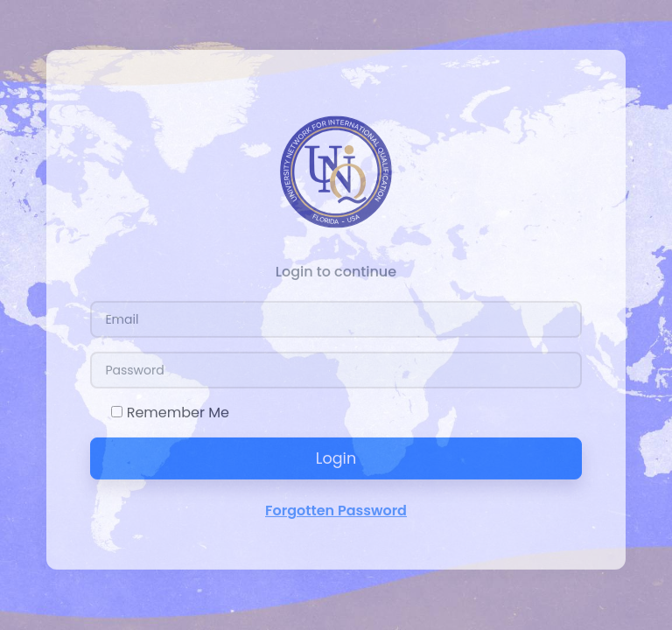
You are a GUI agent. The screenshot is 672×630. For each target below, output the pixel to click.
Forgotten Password (336, 508)
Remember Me (178, 410)
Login (336, 456)
